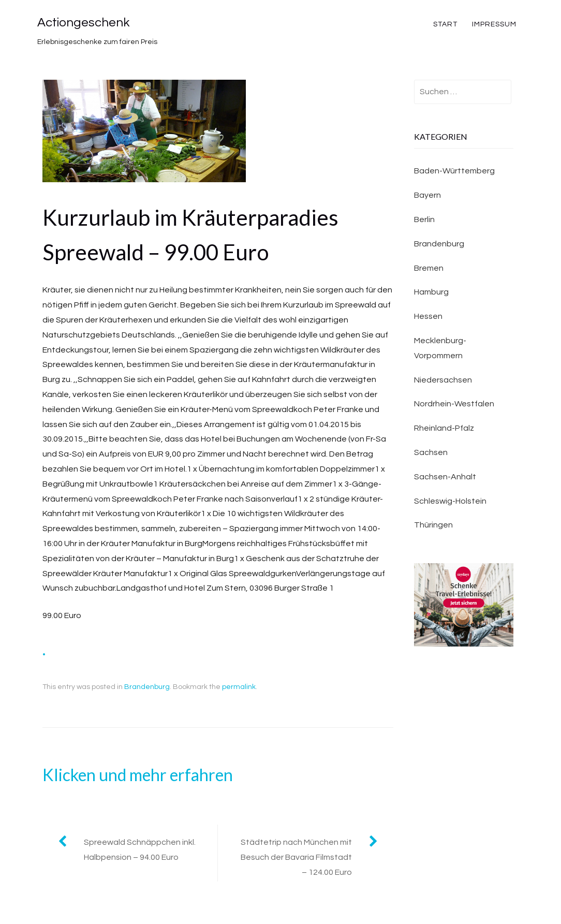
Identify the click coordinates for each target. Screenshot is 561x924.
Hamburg (431, 292)
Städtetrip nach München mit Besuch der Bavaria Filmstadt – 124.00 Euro (296, 857)
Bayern (427, 195)
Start (445, 24)
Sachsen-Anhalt (445, 477)
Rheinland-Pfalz (444, 428)
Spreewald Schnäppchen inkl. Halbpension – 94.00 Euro (140, 850)
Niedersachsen (443, 380)
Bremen (429, 268)
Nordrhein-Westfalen (454, 404)
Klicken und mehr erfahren (138, 775)
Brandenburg (147, 687)
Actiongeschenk (83, 23)
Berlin (424, 219)
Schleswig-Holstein (450, 501)
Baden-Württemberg (454, 171)
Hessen (428, 316)
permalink (239, 687)
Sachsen (431, 452)
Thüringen (433, 525)
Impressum (494, 24)
